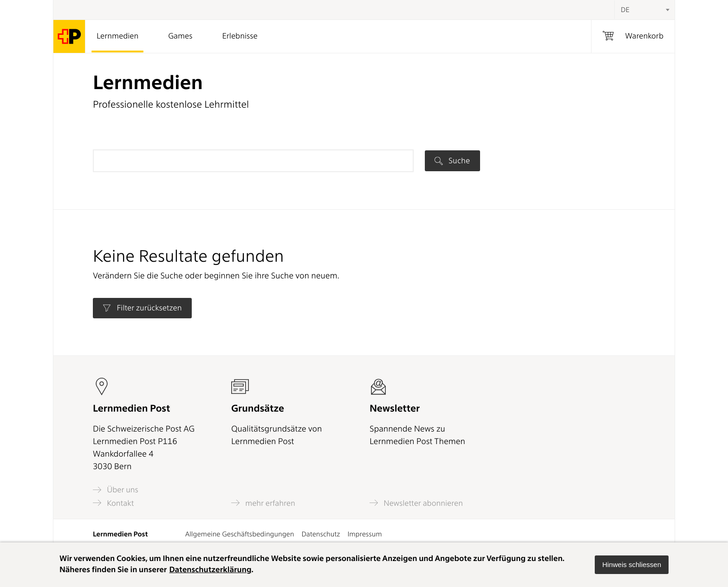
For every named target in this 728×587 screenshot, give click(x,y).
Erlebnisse (240, 36)
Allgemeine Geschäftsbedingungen (240, 534)
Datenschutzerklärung (210, 570)
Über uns (116, 490)
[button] (632, 565)
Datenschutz (321, 534)
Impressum (364, 534)
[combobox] (644, 10)
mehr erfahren (263, 503)
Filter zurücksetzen (142, 308)
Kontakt (113, 503)
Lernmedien (117, 36)
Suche (452, 161)
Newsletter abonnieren (416, 503)
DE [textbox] (625, 10)
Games (180, 36)
